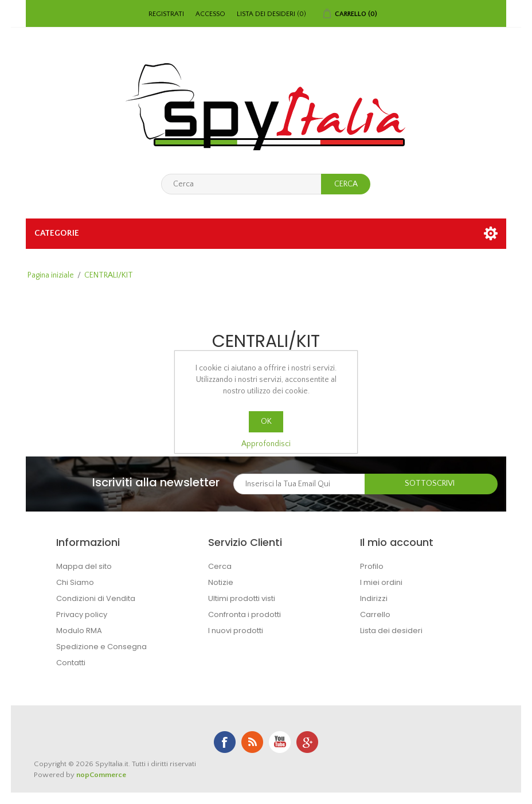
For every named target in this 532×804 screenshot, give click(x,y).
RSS (252, 742)
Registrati (166, 14)
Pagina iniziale (51, 275)
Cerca (220, 566)
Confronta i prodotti (245, 614)
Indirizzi (374, 598)
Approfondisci (266, 444)
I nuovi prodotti (236, 631)
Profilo (372, 566)
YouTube (280, 742)
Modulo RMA (79, 631)
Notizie (221, 582)
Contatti (71, 663)
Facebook (225, 742)
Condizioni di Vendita (96, 598)
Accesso (210, 14)
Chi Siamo (75, 582)
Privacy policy (82, 614)
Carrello (375, 614)
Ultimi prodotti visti (242, 598)
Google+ (307, 742)
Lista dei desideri (391, 631)
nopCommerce (101, 775)
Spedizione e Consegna (101, 647)
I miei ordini (381, 582)
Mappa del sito (84, 566)
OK (266, 421)
